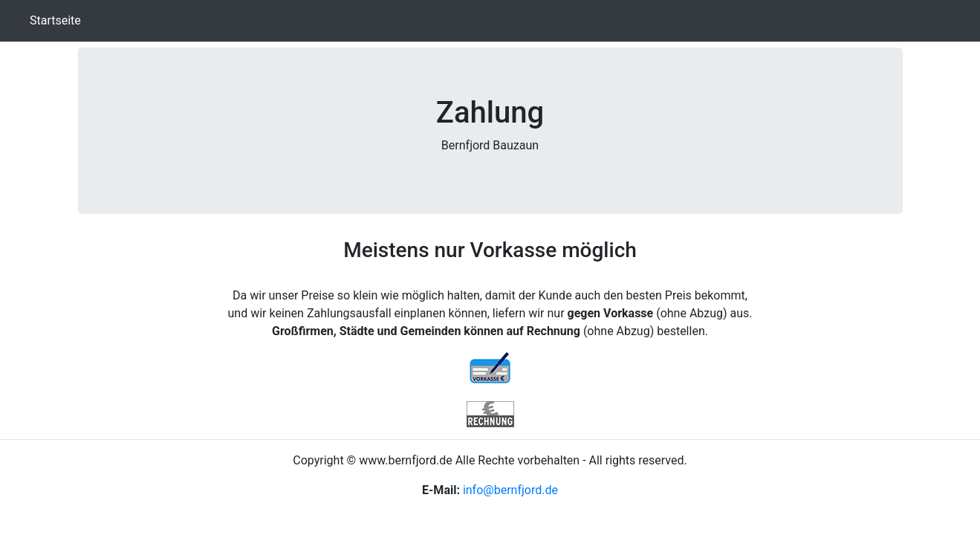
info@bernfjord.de (510, 490)
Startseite (58, 20)
